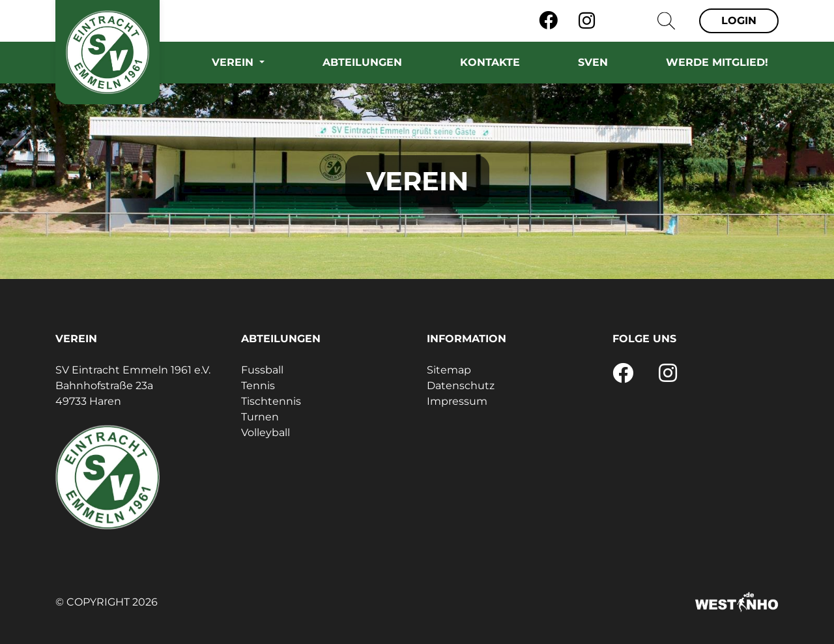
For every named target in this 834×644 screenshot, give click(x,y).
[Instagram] (587, 21)
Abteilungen (362, 62)
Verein (234, 62)
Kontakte (490, 62)
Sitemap (449, 370)
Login (739, 21)
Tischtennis (271, 401)
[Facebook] (548, 21)
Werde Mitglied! (717, 62)
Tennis (258, 386)
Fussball (262, 370)
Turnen (260, 417)
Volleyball (266, 432)
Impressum (457, 401)
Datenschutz (461, 386)
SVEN (593, 62)
